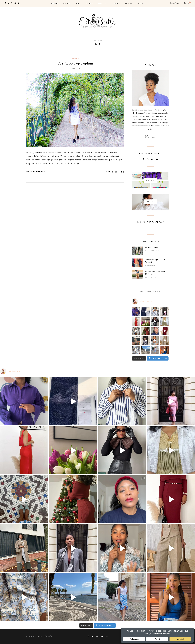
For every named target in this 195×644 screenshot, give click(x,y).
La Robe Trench (152, 248)
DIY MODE (75, 59)
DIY (78, 3)
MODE (89, 3)
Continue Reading (36, 172)
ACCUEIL (54, 3)
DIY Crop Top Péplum (75, 64)
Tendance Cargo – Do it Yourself (155, 261)
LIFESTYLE (102, 3)
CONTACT (129, 3)
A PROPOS (67, 3)
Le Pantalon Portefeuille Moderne (155, 273)
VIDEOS (141, 3)
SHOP (116, 3)
